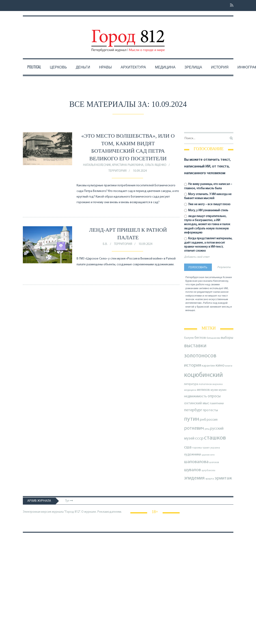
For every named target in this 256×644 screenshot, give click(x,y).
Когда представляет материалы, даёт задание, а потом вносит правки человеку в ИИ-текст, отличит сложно (208, 245)
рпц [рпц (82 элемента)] (207, 429)
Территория (117, 171)
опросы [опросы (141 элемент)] (214, 396)
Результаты (224, 267)
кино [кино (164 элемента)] (220, 366)
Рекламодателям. (110, 512)
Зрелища (193, 67)
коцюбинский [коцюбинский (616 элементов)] (203, 375)
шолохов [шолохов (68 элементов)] (214, 463)
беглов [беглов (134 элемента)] (200, 338)
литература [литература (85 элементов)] (191, 384)
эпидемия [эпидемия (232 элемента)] (194, 478)
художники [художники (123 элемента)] (193, 455)
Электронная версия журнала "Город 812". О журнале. (60, 512)
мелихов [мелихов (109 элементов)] (203, 390)
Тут (69, 501)
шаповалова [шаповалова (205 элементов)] (196, 462)
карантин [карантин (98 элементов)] (208, 366)
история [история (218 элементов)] (193, 365)
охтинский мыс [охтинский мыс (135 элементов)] (197, 403)
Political (34, 67)
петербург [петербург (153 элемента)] (193, 410)
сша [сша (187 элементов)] (188, 447)
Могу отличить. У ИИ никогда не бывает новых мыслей (208, 196)
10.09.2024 (140, 171)
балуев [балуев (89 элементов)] (189, 338)
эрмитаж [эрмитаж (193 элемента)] (223, 478)
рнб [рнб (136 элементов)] (203, 420)
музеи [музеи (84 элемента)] (214, 390)
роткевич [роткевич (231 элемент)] (194, 428)
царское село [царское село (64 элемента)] (208, 455)
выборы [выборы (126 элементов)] (227, 338)
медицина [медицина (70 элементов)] (190, 390)
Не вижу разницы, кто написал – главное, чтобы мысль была (208, 186)
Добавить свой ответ (197, 257)
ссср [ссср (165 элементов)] (199, 438)
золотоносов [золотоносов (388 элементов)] (200, 356)
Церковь (58, 67)
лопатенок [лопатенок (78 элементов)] (205, 384)
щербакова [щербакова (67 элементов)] (208, 471)
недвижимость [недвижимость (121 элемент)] (196, 396)
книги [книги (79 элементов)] (229, 366)
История (220, 67)
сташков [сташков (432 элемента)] (215, 438)
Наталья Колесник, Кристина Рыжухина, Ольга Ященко (125, 165)
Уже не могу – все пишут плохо (207, 204)
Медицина (165, 67)
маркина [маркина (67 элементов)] (218, 384)
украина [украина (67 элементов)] (215, 448)
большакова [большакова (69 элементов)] (213, 338)
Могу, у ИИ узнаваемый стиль (206, 210)
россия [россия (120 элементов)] (212, 420)
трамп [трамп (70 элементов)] (206, 448)
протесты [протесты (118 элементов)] (210, 410)
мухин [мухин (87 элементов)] (223, 390)
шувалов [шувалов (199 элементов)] (193, 470)
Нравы (105, 67)
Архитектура (133, 67)
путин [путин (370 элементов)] (192, 419)
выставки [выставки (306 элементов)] (195, 346)
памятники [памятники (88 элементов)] (217, 403)
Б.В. (105, 244)
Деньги (83, 67)
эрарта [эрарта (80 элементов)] (210, 479)
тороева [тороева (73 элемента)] (197, 448)
